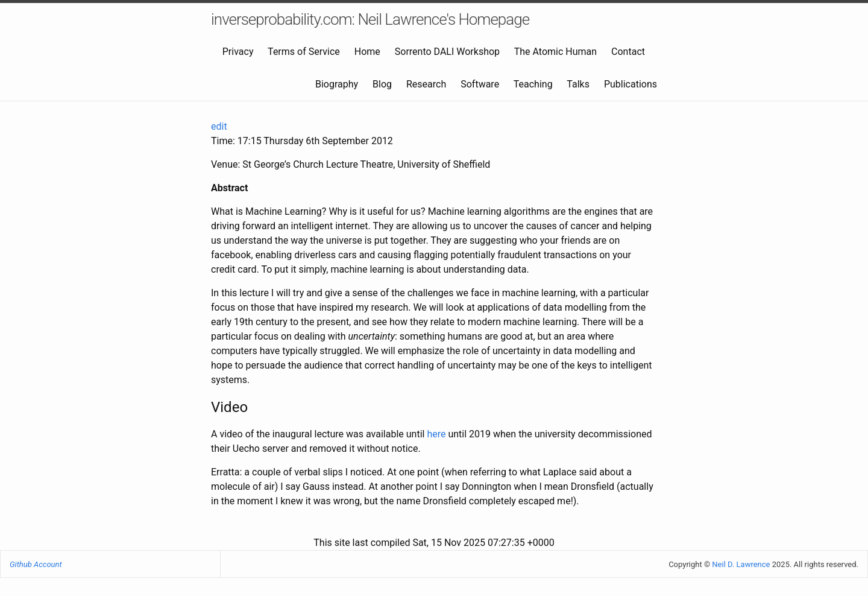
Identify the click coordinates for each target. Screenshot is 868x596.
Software (480, 84)
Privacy (238, 52)
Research (426, 84)
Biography (337, 84)
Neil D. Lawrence (741, 564)
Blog (382, 84)
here (436, 434)
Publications (631, 84)
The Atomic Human (555, 52)
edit (219, 126)
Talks (578, 84)
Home (367, 52)
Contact (628, 52)
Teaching (533, 84)
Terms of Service (304, 52)
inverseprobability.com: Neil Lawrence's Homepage (370, 19)
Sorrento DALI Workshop (447, 52)
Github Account (36, 564)
